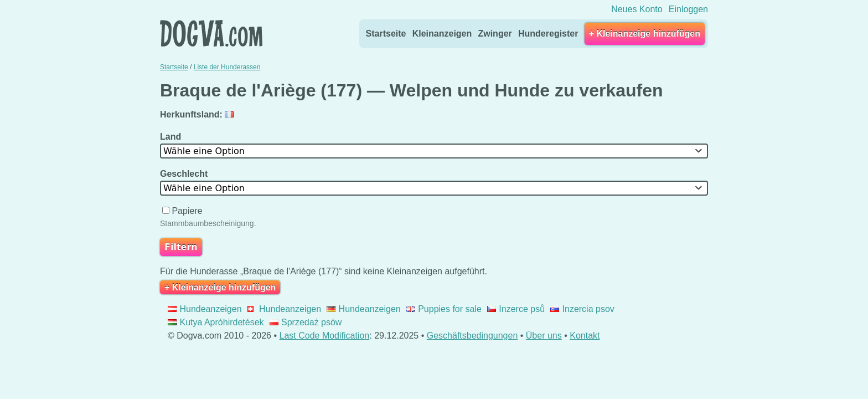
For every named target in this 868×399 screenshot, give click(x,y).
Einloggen (688, 9)
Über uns (544, 336)
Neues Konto (637, 9)
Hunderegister (548, 34)
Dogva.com (211, 33)
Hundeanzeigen (205, 309)
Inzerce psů (516, 309)
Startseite (386, 34)
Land (172, 137)
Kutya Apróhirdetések (216, 322)
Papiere (184, 211)
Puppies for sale (444, 309)
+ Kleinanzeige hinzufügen (645, 34)
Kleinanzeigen (442, 34)
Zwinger (495, 34)
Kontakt (585, 336)
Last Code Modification (325, 336)
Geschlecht (185, 174)
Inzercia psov (582, 309)
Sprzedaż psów (306, 322)
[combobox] (434, 151)
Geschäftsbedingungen (472, 336)
